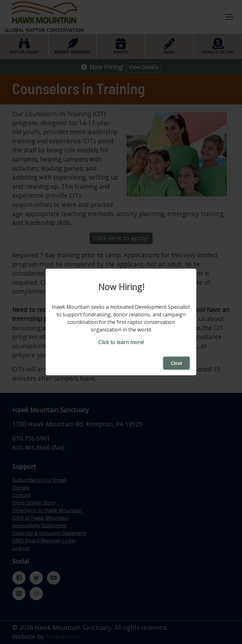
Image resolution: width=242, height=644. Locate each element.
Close (176, 363)
